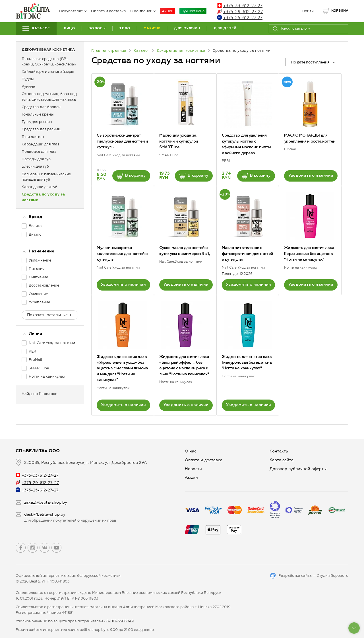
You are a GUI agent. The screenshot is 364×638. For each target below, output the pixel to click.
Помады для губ (36, 159)
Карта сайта (282, 460)
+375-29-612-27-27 (240, 12)
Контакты (279, 451)
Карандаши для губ (40, 187)
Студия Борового (333, 576)
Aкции (191, 477)
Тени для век (33, 137)
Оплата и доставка (108, 11)
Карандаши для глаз (41, 144)
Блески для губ (35, 166)
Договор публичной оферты (298, 469)
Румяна (28, 86)
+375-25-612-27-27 (240, 18)
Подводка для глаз (39, 152)
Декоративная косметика (48, 50)
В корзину (131, 176)
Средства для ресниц (41, 129)
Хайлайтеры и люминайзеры (48, 72)
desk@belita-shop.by (45, 514)
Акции (168, 11)
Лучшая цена (193, 11)
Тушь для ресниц (37, 122)
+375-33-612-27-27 (240, 6)
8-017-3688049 (120, 621)
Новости (193, 469)
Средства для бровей (41, 107)
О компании (143, 11)
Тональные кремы (38, 114)
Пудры (28, 79)
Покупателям (73, 11)
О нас (191, 451)
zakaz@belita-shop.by (46, 502)
